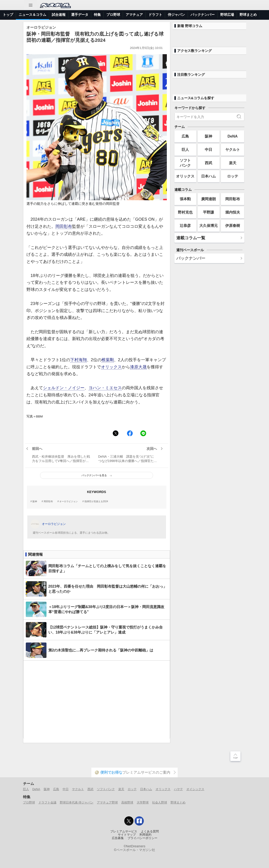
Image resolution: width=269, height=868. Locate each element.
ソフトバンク (185, 163)
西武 (208, 163)
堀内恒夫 (233, 212)
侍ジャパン (176, 15)
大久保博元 (208, 225)
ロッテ (233, 176)
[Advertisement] (97, 700)
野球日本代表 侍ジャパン (77, 802)
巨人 (185, 149)
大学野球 (143, 802)
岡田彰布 (64, 226)
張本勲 (185, 199)
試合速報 (59, 15)
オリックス (111, 367)
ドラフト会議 (47, 802)
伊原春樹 (233, 225)
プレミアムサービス (124, 831)
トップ (8, 15)
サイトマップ (127, 835)
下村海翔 (78, 360)
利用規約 (145, 835)
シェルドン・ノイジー (64, 388)
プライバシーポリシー (142, 838)
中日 (208, 149)
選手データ (80, 15)
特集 (97, 15)
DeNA (233, 136)
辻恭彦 (185, 225)
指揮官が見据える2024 (96, 502)
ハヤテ (178, 789)
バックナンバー (203, 15)
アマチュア (134, 15)
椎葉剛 (108, 360)
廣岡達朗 (208, 199)
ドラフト (155, 15)
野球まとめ (248, 15)
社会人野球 (160, 802)
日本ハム (208, 176)
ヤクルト (233, 149)
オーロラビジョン (69, 502)
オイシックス (195, 789)
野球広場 (227, 15)
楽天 (233, 163)
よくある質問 (150, 831)
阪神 (35, 502)
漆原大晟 (138, 367)
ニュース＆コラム (32, 15)
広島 (185, 136)
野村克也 (185, 212)
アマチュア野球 (107, 802)
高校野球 (127, 802)
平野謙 (208, 212)
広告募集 (118, 838)
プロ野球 (113, 15)
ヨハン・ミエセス (105, 388)
